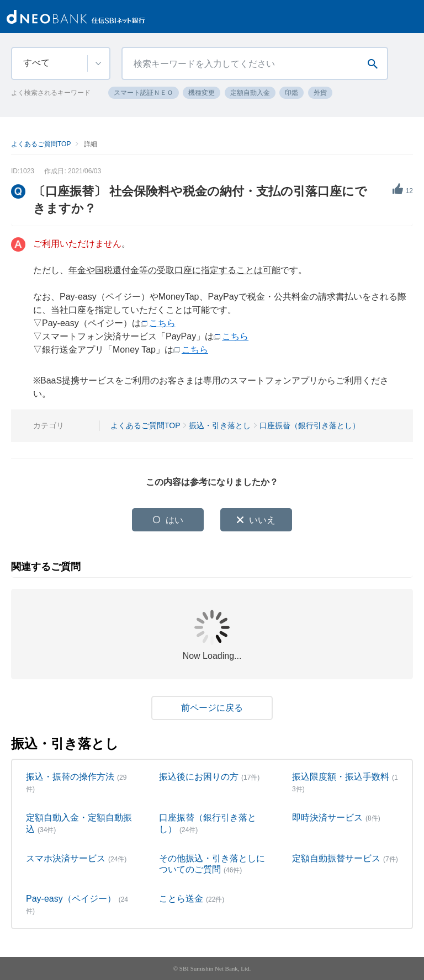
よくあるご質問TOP (41, 144)
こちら (162, 323)
